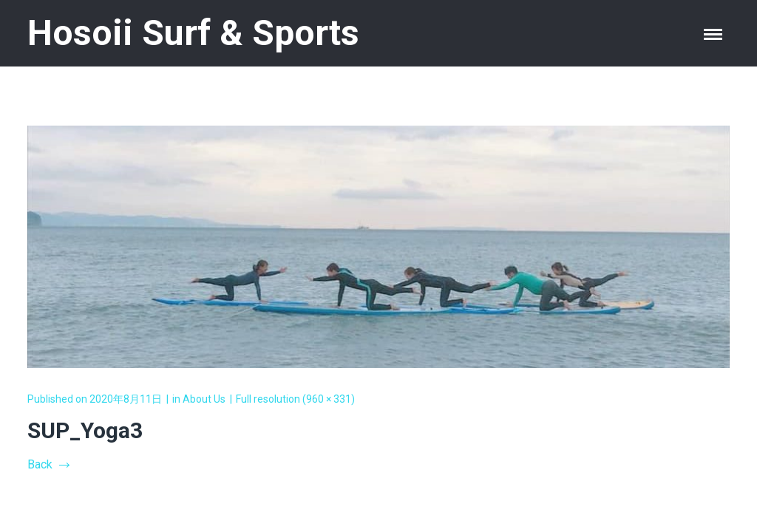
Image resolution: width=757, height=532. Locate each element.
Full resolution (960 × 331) (295, 399)
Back (48, 464)
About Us (204, 399)
